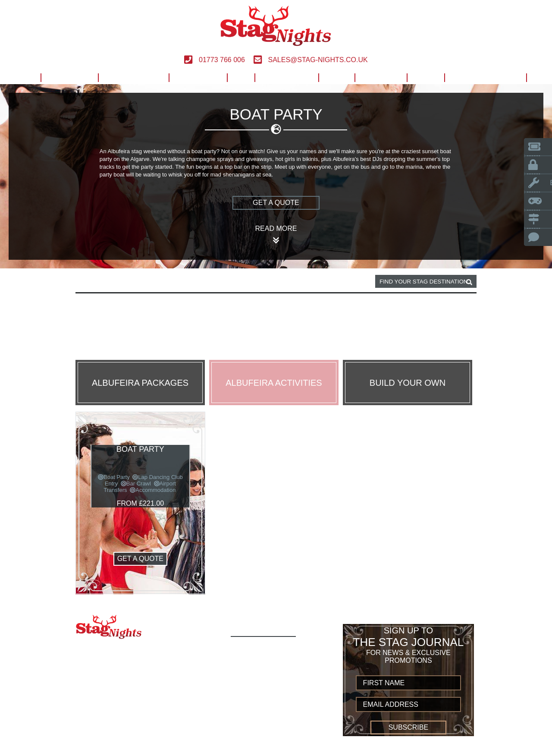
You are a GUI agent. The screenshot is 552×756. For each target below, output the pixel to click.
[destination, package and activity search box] (426, 281)
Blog (425, 77)
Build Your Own (485, 77)
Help (336, 77)
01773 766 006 (214, 60)
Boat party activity (182, 282)
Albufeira (125, 282)
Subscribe (408, 727)
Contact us (256, 734)
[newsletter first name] (409, 683)
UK (241, 77)
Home (21, 77)
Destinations (133, 77)
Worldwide (286, 77)
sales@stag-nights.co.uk (311, 60)
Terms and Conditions (276, 715)
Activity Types (261, 658)
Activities (69, 77)
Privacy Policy (262, 725)
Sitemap (249, 744)
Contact (381, 77)
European (198, 77)
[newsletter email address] (409, 704)
